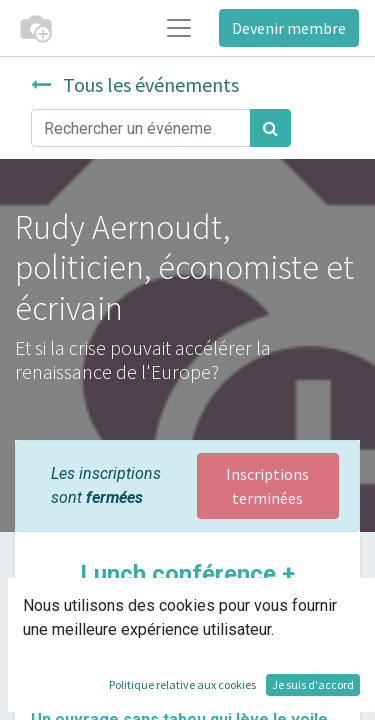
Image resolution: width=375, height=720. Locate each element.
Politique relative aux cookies (182, 684)
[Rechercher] (270, 128)
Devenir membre (289, 28)
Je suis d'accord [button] (313, 684)
